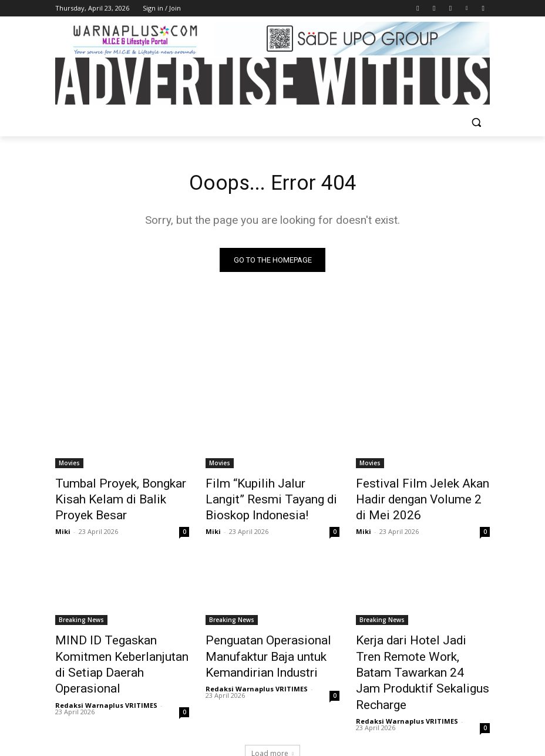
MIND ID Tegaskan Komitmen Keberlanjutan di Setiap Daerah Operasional (120, 646)
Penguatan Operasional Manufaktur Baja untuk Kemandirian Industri (257, 646)
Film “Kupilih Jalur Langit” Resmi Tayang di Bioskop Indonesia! (261, 498)
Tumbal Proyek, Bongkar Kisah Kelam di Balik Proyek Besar (121, 491)
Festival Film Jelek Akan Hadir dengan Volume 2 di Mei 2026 (422, 491)
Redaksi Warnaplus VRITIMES (106, 673)
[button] (476, 122)
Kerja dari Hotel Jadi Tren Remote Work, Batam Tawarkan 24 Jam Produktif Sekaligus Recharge (417, 652)
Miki (63, 512)
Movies (69, 465)
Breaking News (81, 613)
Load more (272, 719)
